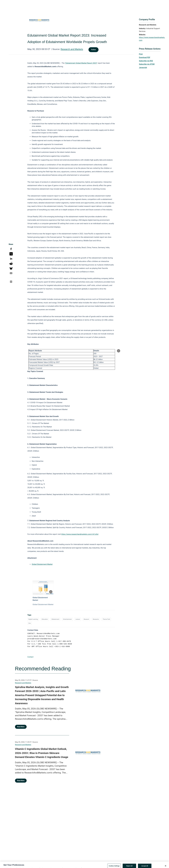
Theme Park (106, 619)
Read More (21, 727)
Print (141, 54)
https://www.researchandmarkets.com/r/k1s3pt (80, 534)
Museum (86, 619)
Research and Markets (72, 49)
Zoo (30, 623)
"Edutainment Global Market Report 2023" (81, 63)
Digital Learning (33, 619)
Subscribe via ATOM (147, 64)
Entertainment (67, 619)
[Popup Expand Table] (119, 351)
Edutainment (55, 619)
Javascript (143, 68)
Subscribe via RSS (146, 61)
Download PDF (145, 57)
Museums (96, 619)
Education (45, 619)
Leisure (78, 619)
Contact (30, 657)
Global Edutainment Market (42, 564)
